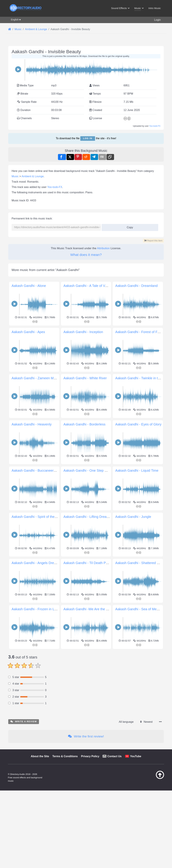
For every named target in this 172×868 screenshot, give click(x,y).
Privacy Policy (90, 803)
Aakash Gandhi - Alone (29, 286)
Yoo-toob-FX (155, 126)
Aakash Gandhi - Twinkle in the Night (143, 378)
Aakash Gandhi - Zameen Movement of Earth (45, 378)
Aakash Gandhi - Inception (83, 332)
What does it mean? (86, 255)
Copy (129, 226)
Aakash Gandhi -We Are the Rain (88, 609)
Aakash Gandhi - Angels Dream (35, 563)
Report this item (153, 241)
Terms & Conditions (65, 803)
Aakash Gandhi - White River (85, 378)
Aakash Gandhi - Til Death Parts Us (90, 563)
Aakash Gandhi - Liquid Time (137, 470)
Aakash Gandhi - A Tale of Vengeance (92, 286)
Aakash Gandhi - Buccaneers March (39, 470)
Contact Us (114, 803)
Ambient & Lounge (33, 176)
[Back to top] (155, 825)
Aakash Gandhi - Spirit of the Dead (38, 517)
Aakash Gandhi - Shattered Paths (140, 563)
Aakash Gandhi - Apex (28, 332)
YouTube (136, 803)
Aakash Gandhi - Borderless (84, 424)
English (15, 20)
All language (126, 769)
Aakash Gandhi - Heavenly (32, 424)
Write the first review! (86, 783)
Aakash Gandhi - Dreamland (136, 286)
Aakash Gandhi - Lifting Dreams (87, 517)
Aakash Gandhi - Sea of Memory (140, 609)
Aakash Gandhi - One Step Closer (89, 470)
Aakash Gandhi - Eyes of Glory (138, 424)
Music (15, 176)
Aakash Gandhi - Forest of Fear (139, 332)
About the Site (40, 803)
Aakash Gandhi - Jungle (133, 517)
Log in (88, 138)
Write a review (24, 768)
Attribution (103, 248)
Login (157, 20)
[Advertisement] (86, 674)
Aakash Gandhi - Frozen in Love (36, 609)
